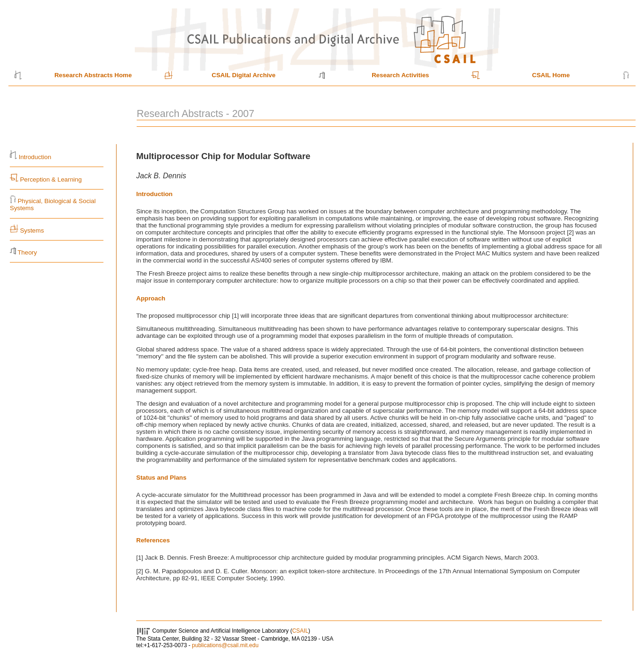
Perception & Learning (50, 179)
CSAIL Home (551, 75)
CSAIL (300, 631)
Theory (27, 252)
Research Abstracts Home (93, 75)
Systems (32, 230)
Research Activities (400, 75)
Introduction (35, 157)
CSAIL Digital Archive (243, 75)
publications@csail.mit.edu (225, 645)
